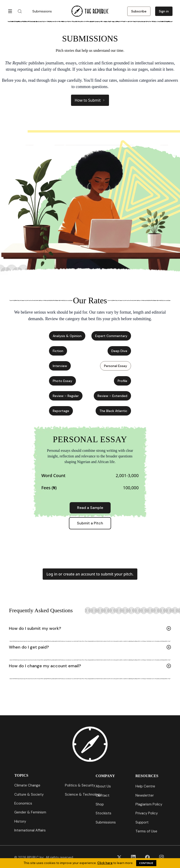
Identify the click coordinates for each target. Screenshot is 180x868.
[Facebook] (147, 857)
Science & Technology (83, 794)
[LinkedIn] (133, 857)
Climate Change (27, 785)
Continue (146, 863)
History (20, 821)
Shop (100, 804)
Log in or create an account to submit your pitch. (90, 574)
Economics (23, 803)
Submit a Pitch (90, 523)
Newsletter (145, 795)
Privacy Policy (147, 813)
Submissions (106, 822)
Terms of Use (146, 831)
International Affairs (30, 830)
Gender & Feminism (30, 812)
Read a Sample (90, 508)
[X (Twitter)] (119, 857)
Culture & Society (29, 794)
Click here (105, 863)
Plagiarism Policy (149, 804)
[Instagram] (161, 857)
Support (142, 822)
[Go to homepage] (90, 11)
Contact (103, 795)
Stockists (103, 813)
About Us (103, 786)
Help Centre (145, 786)
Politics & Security (80, 785)
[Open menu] (10, 11)
